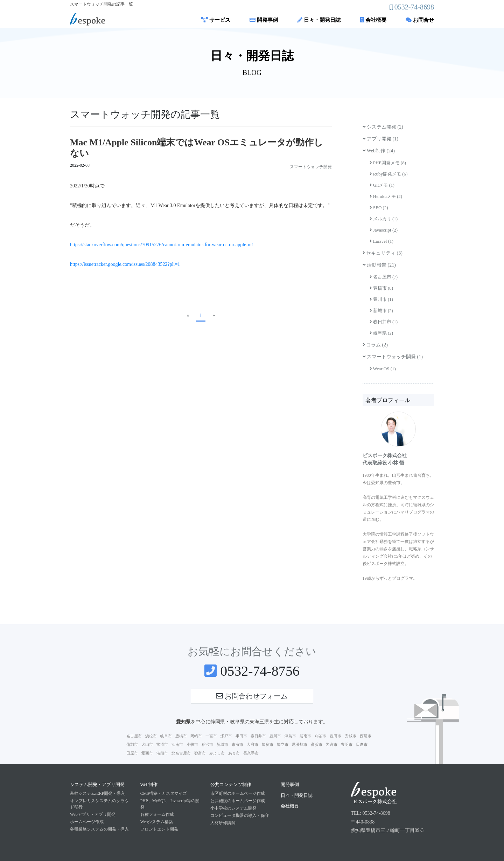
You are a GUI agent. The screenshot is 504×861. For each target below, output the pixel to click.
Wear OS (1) (383, 369)
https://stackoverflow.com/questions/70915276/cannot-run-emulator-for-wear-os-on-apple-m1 (162, 245)
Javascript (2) (384, 230)
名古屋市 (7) (384, 277)
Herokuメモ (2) (386, 196)
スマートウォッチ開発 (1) (393, 357)
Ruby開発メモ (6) (389, 174)
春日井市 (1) (384, 322)
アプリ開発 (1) (380, 139)
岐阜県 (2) (381, 333)
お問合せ (420, 20)
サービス (216, 20)
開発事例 (264, 20)
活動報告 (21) (379, 265)
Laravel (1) (381, 241)
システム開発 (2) (383, 127)
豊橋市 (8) (381, 288)
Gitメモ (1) (382, 185)
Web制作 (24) (379, 151)
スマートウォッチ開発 (311, 167)
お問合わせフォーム (252, 696)
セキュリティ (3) (383, 253)
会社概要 (373, 20)
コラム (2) (375, 345)
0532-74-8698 (414, 7)
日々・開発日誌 (319, 20)
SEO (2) (379, 208)
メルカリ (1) (384, 219)
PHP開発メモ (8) (388, 163)
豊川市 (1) (381, 299)
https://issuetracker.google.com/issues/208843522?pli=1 (125, 264)
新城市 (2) (381, 311)
